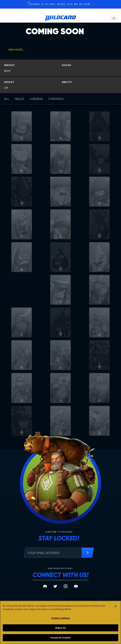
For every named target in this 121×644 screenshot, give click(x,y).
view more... (16, 50)
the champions (14, 592)
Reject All (60, 628)
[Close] (116, 606)
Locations (36, 591)
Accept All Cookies (60, 638)
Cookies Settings (60, 618)
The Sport (14, 584)
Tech (58, 597)
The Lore (35, 584)
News (58, 584)
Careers (78, 591)
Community (80, 584)
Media (59, 591)
